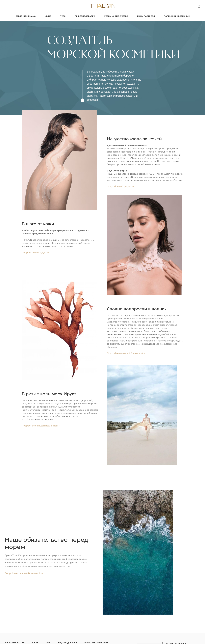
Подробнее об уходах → (121, 186)
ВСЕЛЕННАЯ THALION (15, 643)
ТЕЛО (47, 643)
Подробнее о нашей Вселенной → (126, 353)
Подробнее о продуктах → (37, 253)
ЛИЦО (35, 643)
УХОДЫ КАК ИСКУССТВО (96, 643)
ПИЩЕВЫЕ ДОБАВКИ (67, 643)
